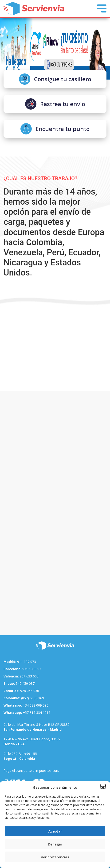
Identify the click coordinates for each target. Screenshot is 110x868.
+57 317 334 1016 (27, 713)
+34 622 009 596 (26, 705)
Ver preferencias (55, 857)
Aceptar (55, 831)
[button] (103, 787)
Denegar (55, 844)
